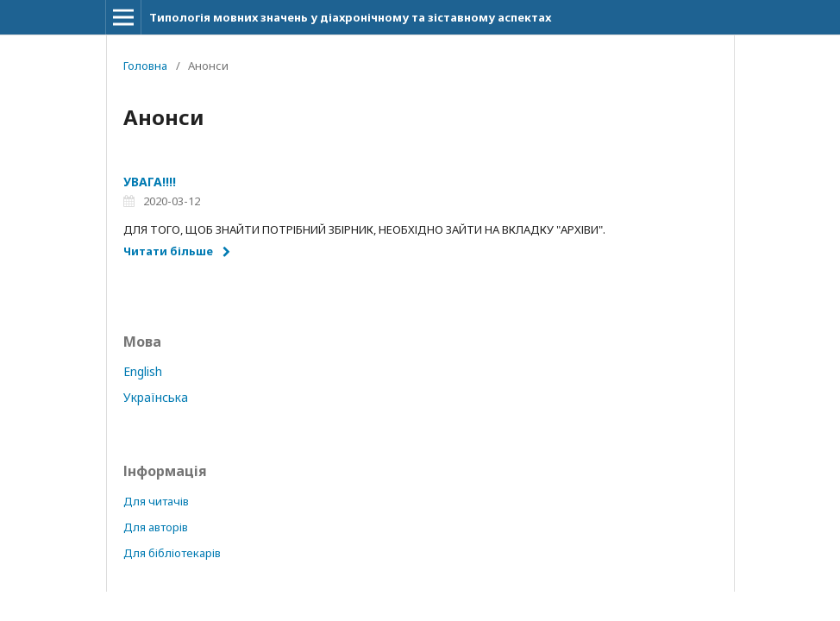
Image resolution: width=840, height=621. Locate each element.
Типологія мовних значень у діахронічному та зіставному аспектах (350, 17)
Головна (145, 66)
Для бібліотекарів (172, 553)
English (143, 371)
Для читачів (156, 501)
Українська (156, 397)
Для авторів (156, 527)
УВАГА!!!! (150, 182)
